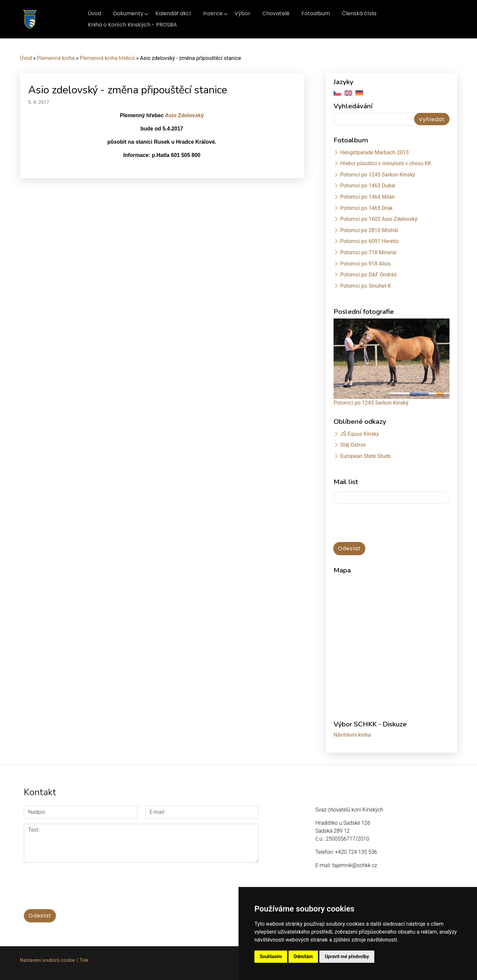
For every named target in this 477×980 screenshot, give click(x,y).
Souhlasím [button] (271, 956)
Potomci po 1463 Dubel (368, 186)
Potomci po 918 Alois (365, 264)
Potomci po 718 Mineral (368, 252)
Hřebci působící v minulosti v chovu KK (386, 163)
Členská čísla (359, 13)
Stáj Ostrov (353, 445)
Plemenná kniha (56, 58)
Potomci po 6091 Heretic (370, 241)
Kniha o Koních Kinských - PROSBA (132, 25)
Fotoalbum (316, 13)
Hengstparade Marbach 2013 (374, 152)
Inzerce (213, 13)
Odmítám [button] (303, 956)
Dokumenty (128, 13)
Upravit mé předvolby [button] (347, 956)
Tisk (84, 960)
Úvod (94, 13)
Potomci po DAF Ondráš (368, 275)
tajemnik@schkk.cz (355, 865)
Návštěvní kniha (352, 735)
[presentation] (384, 523)
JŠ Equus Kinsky (360, 434)
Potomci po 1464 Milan (368, 197)
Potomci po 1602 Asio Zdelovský (379, 219)
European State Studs (366, 456)
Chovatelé (276, 13)
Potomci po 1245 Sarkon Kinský (378, 175)
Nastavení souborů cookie (47, 960)
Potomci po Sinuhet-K (366, 286)
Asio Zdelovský (184, 115)
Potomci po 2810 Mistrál (369, 230)
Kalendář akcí (173, 13)
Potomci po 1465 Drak (366, 208)
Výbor (242, 13)
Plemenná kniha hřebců (107, 58)
